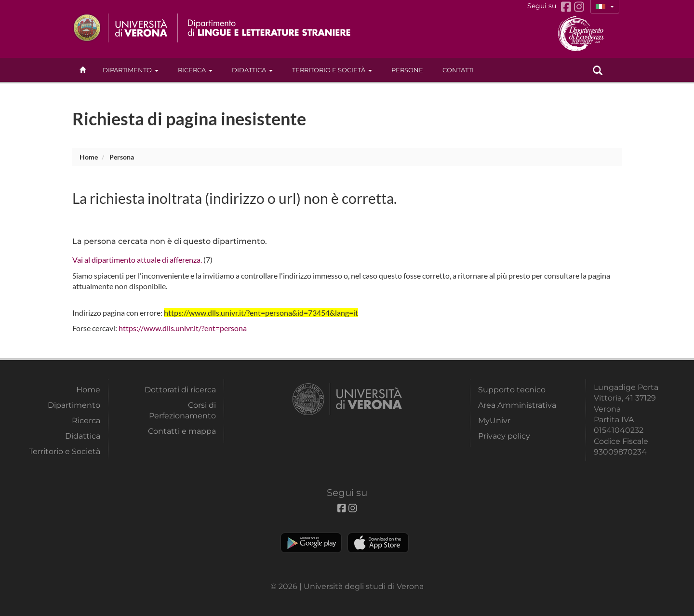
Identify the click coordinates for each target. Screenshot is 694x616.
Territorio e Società (332, 70)
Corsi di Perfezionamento (182, 410)
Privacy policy (504, 436)
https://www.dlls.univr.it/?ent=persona (183, 328)
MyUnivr (494, 421)
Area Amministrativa (517, 405)
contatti (458, 70)
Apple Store (378, 543)
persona (122, 157)
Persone (407, 70)
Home (89, 157)
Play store (311, 543)
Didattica (252, 70)
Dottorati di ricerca (180, 390)
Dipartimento (131, 70)
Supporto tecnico (512, 390)
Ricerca (195, 70)
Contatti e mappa (182, 431)
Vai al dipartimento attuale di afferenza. (137, 260)
